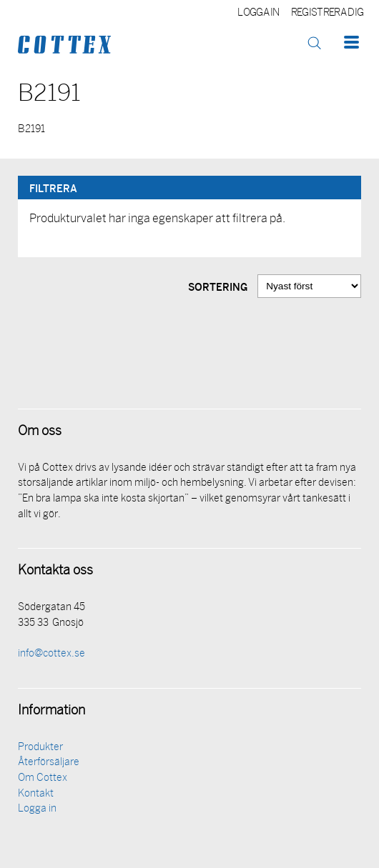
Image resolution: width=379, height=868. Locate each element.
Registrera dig (327, 13)
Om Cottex (43, 778)
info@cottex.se (51, 654)
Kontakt (36, 794)
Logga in (259, 13)
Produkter (40, 748)
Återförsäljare (49, 763)
